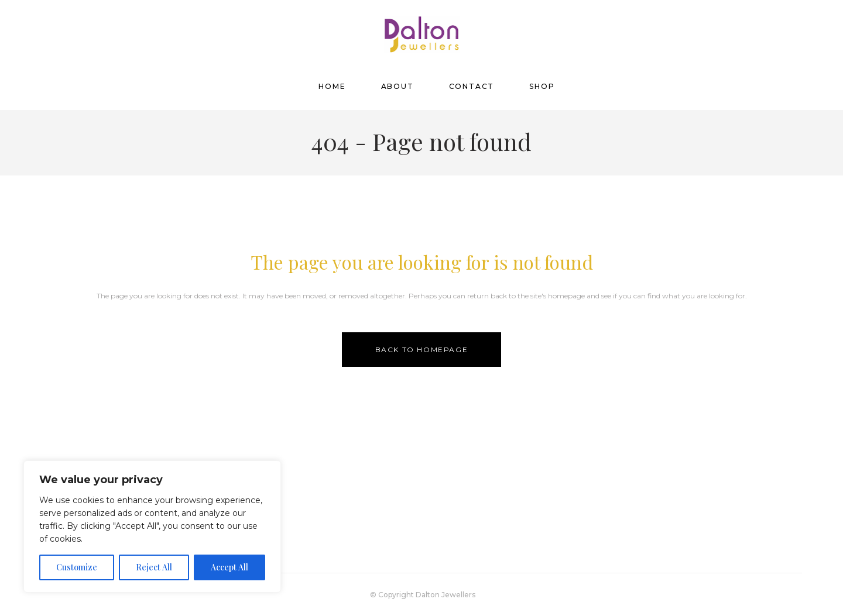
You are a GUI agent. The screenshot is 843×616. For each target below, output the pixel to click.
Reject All (154, 567)
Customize (77, 567)
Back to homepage (422, 350)
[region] (152, 526)
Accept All (229, 567)
